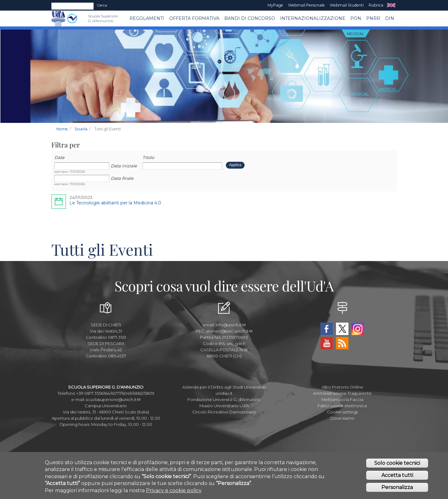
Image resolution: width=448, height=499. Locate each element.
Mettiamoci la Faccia (342, 399)
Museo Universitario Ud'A (224, 406)
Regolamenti (147, 18)
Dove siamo (342, 418)
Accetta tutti (397, 477)
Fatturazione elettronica (342, 406)
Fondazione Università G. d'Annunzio (224, 399)
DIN (390, 18)
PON (356, 18)
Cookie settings (342, 412)
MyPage (275, 5)
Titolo (148, 157)
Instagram (358, 329)
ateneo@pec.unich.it (229, 331)
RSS (342, 343)
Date (59, 157)
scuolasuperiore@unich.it (113, 399)
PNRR (373, 18)
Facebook (327, 329)
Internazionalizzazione (313, 18)
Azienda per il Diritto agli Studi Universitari (224, 387)
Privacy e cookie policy (174, 492)
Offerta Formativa (194, 18)
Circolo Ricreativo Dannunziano (224, 412)
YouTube (327, 343)
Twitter (342, 329)
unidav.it (224, 393)
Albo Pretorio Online (342, 387)
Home (62, 129)
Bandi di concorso (250, 18)
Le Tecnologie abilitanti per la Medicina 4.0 (115, 203)
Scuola (81, 129)
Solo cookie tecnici (397, 465)
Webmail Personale (306, 5)
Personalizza (397, 489)
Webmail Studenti (347, 5)
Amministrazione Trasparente (342, 393)
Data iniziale (124, 166)
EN (391, 5)
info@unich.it (231, 325)
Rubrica (376, 5)
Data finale (122, 178)
